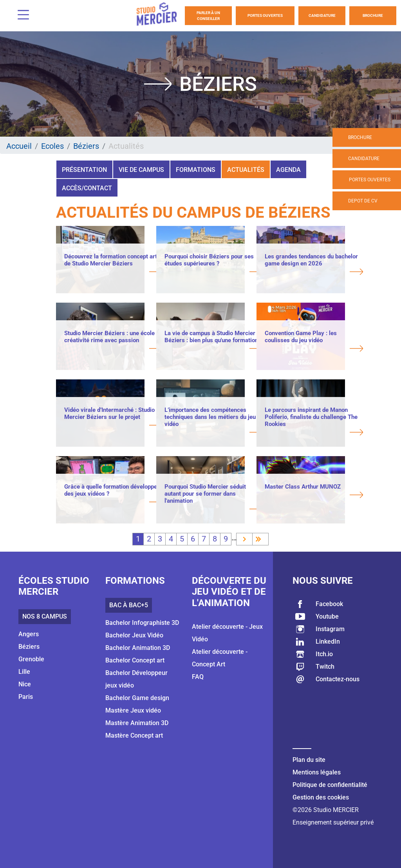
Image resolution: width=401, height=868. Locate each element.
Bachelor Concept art (135, 660)
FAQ (198, 677)
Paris (26, 697)
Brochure (373, 15)
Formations (196, 170)
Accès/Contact (87, 188)
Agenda (288, 170)
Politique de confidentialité (330, 785)
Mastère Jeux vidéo (133, 710)
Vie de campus (141, 170)
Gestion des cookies (321, 797)
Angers (29, 634)
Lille (24, 672)
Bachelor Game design (137, 698)
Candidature (322, 15)
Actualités (246, 170)
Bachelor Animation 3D (138, 648)
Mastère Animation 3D (137, 723)
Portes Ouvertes (265, 15)
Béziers (86, 146)
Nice (25, 684)
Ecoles (52, 146)
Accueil (19, 146)
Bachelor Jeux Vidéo (134, 635)
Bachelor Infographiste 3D (142, 623)
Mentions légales (317, 772)
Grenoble (31, 659)
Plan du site (309, 760)
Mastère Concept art (134, 735)
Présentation (84, 170)
